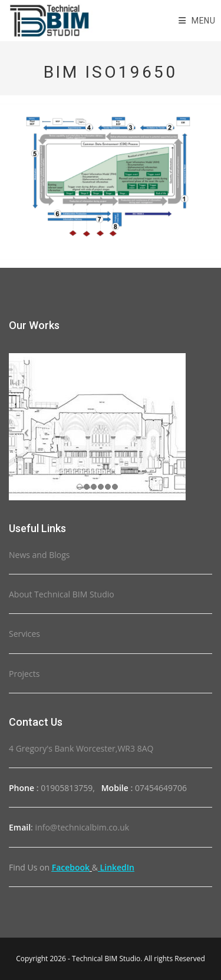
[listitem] (184, 199)
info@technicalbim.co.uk (83, 827)
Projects (24, 674)
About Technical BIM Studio (62, 594)
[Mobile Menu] (197, 21)
